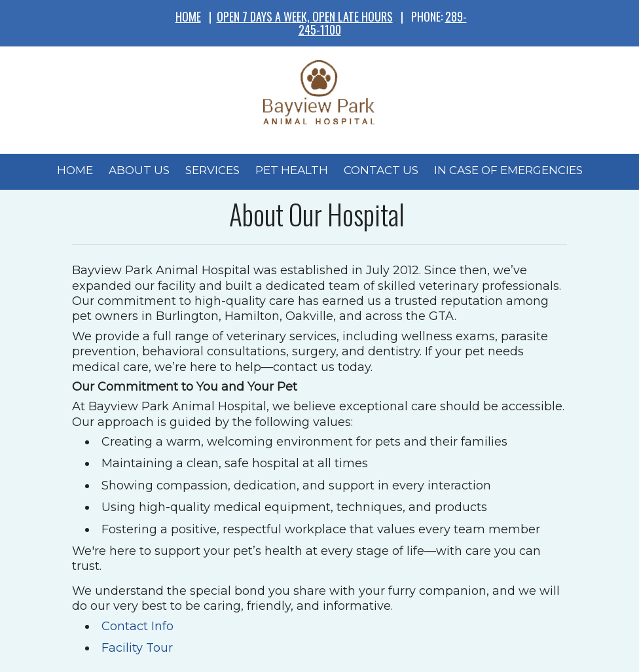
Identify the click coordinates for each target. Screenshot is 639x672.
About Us (139, 170)
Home (75, 170)
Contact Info (137, 626)
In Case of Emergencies (508, 170)
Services (212, 170)
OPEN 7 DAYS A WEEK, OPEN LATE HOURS (305, 16)
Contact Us (381, 170)
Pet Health (292, 170)
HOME (188, 16)
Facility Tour (137, 648)
